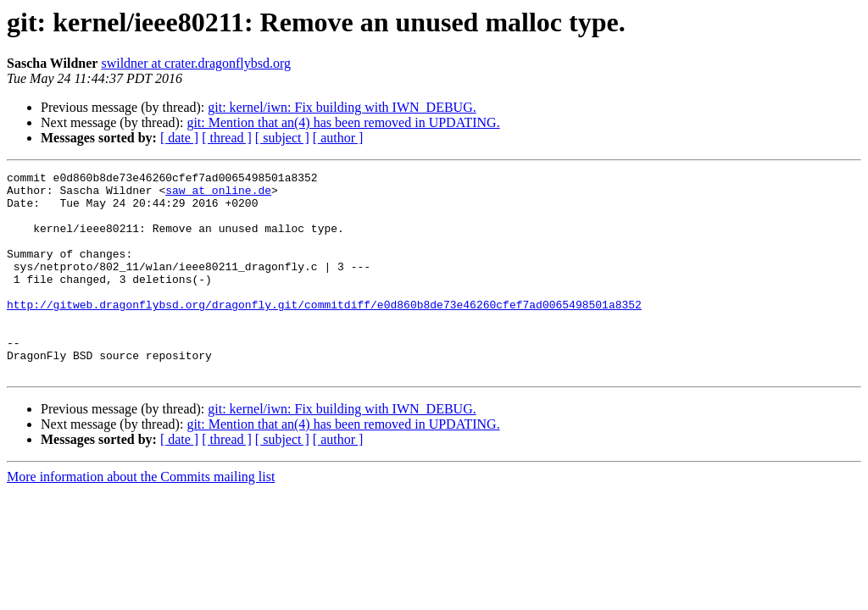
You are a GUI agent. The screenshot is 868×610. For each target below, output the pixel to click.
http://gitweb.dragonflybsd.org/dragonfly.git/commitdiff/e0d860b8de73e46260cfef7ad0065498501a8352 (324, 332)
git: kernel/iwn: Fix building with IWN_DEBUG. (342, 107)
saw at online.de (218, 195)
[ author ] (338, 138)
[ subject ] (282, 138)
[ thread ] (227, 138)
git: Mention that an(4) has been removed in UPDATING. (343, 122)
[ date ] (179, 138)
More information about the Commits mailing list (141, 517)
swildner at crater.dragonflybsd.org (196, 63)
